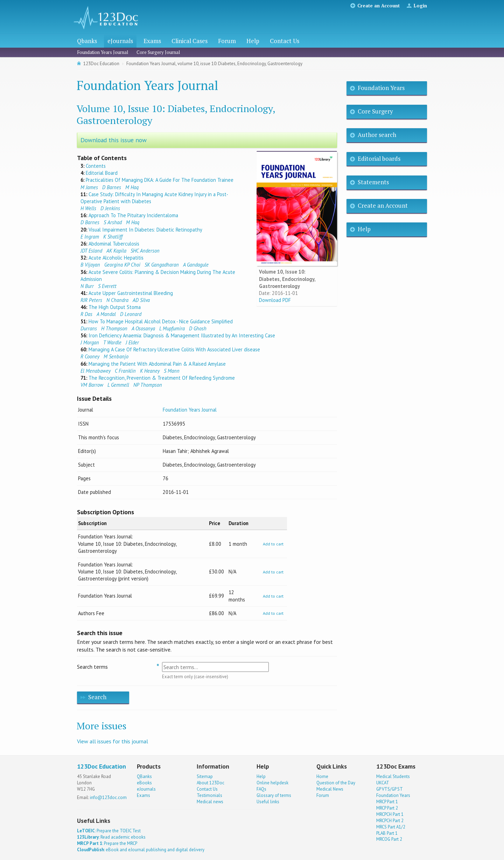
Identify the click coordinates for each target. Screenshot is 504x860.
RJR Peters (91, 300)
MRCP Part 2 (387, 808)
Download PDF (275, 300)
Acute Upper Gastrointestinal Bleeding (131, 293)
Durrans (89, 328)
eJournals (120, 41)
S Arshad (113, 222)
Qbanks (87, 41)
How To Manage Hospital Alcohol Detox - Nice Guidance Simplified (161, 321)
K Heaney (150, 371)
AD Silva (141, 300)
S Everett (107, 286)
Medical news (210, 802)
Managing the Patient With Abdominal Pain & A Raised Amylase (157, 364)
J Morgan (90, 342)
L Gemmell (118, 385)
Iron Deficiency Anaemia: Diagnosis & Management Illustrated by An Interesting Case (182, 335)
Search (97, 697)
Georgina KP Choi (122, 265)
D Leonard (131, 314)
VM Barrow (92, 385)
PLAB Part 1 (387, 833)
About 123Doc (211, 783)
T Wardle (112, 342)
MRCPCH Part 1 (390, 814)
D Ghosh (198, 328)
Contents (96, 166)
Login (420, 6)
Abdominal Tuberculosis (114, 244)
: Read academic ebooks (111, 837)
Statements (373, 182)
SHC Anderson (145, 251)
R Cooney (90, 356)
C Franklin (125, 371)
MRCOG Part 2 (389, 839)
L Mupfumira (172, 328)
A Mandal (106, 314)
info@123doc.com (108, 797)
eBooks (144, 783)
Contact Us (285, 41)
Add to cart (273, 544)
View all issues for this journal (113, 741)
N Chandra (117, 300)
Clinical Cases (190, 41)
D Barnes (112, 187)
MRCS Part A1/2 (391, 827)
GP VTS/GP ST (390, 789)
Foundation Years (381, 88)
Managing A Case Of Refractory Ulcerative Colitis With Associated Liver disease (174, 349)
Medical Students (393, 776)
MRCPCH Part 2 (390, 821)
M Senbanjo (116, 356)
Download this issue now (114, 140)
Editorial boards (379, 159)
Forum (227, 41)
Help (253, 41)
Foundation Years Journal (103, 52)
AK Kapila (116, 251)
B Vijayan (90, 265)
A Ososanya (143, 328)
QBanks (144, 776)
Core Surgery (375, 111)
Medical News (330, 789)
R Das (86, 314)
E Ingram (90, 237)
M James (89, 187)
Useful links (268, 802)
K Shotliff (113, 237)
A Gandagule (196, 265)
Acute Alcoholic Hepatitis (116, 258)
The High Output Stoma (115, 307)
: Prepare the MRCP (107, 843)
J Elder (132, 342)
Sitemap (205, 776)
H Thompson (114, 328)
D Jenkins (110, 208)
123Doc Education (101, 64)
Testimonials (209, 795)
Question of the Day (336, 783)
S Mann (172, 371)
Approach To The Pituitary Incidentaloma (133, 215)
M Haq (132, 187)
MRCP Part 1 (387, 802)
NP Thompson (148, 385)
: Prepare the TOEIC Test (109, 831)
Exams (152, 41)
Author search (377, 135)
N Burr (87, 286)
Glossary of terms (274, 795)
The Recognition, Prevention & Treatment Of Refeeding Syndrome (162, 378)
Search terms (92, 667)
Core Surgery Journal (158, 52)
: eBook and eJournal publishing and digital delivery (141, 850)
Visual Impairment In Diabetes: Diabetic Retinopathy (145, 230)
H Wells (88, 208)
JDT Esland (91, 251)
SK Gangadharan (162, 265)
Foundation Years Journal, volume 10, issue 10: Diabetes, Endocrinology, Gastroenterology (214, 64)
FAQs (261, 789)
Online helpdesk (272, 783)
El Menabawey (96, 371)
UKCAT (383, 783)
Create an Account (379, 6)
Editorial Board (102, 173)
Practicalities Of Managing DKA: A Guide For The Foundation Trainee (160, 180)
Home (322, 776)
